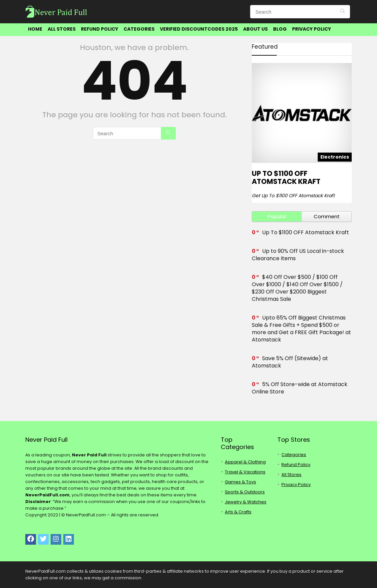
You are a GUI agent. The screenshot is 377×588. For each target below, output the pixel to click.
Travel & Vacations (245, 472)
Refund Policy (100, 29)
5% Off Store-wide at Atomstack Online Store (300, 388)
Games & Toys (240, 482)
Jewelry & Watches (246, 502)
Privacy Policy (312, 29)
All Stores (62, 29)
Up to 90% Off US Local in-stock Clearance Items (298, 255)
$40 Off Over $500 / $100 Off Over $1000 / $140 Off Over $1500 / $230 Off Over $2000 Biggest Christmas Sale (297, 288)
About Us (255, 29)
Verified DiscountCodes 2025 (199, 29)
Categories (139, 29)
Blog (280, 29)
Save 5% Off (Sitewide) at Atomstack (290, 362)
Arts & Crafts (238, 512)
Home (35, 29)
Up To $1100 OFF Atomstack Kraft (286, 177)
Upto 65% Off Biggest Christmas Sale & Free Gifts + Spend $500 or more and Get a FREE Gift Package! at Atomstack (301, 329)
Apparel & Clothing (245, 462)
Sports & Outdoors (245, 492)
